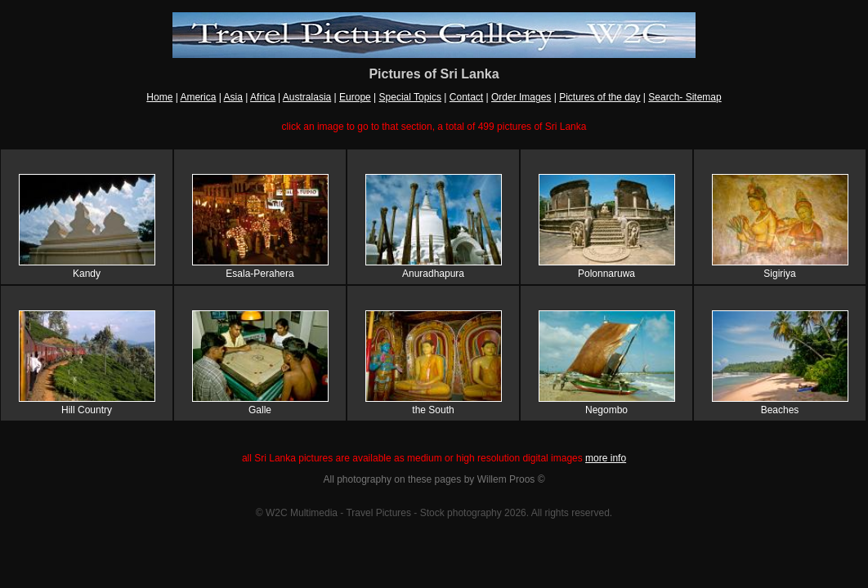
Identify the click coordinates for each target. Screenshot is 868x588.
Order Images (521, 97)
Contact (466, 97)
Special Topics (411, 97)
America (198, 97)
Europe (355, 97)
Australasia (307, 97)
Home (159, 97)
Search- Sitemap (685, 97)
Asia (233, 97)
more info (606, 458)
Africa (263, 97)
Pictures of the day (600, 97)
